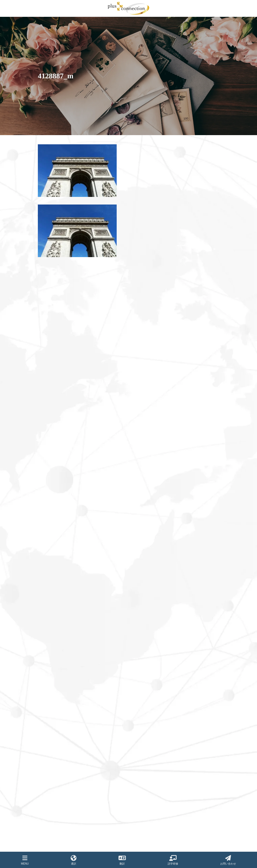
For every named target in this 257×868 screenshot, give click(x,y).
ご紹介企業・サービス (151, 763)
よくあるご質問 (147, 727)
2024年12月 (52, 318)
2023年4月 (51, 448)
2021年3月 (51, 633)
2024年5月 (51, 356)
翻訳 (139, 690)
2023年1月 (51, 472)
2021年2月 (51, 640)
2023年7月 (51, 426)
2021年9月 (51, 587)
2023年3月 (51, 456)
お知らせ (142, 745)
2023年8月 (51, 418)
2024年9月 (51, 326)
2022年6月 (51, 518)
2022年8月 (51, 502)
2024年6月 (51, 349)
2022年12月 (52, 479)
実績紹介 (142, 718)
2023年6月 (51, 433)
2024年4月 (51, 364)
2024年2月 (51, 380)
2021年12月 (52, 564)
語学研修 (173, 860)
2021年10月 (52, 579)
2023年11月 (52, 402)
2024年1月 (51, 387)
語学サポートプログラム (153, 699)
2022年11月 (52, 487)
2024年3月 (51, 372)
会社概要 (142, 709)
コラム (140, 754)
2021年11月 (52, 571)
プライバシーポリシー (151, 773)
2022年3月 (51, 541)
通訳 (139, 681)
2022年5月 (51, 525)
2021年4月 (51, 625)
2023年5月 (51, 441)
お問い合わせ (145, 736)
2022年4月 (51, 533)
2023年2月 (51, 464)
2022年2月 (51, 548)
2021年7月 (51, 602)
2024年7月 (51, 341)
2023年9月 (51, 410)
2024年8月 (51, 333)
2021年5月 (51, 617)
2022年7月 (51, 510)
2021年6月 (51, 610)
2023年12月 (52, 395)
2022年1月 (51, 556)
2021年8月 (51, 594)
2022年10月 (52, 494)
